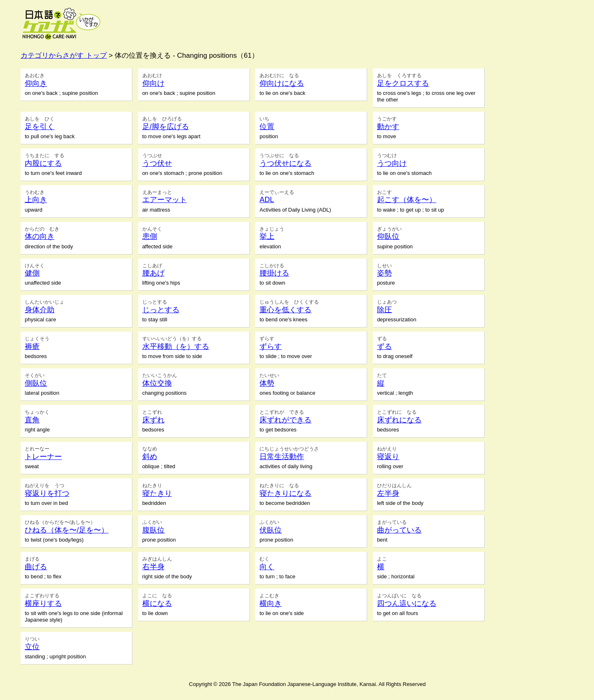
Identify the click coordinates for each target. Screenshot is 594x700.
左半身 (388, 493)
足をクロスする (403, 83)
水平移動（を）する (176, 346)
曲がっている (399, 530)
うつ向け (392, 163)
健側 (32, 273)
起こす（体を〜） (407, 200)
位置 (267, 127)
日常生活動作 (282, 457)
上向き (36, 200)
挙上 (267, 236)
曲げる (36, 567)
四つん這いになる (407, 603)
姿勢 (384, 273)
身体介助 (40, 310)
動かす (388, 127)
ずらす (271, 346)
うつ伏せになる (285, 163)
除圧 (384, 310)
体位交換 (157, 383)
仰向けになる (282, 83)
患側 (150, 236)
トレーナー (43, 457)
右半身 (153, 567)
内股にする (43, 163)
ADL (267, 200)
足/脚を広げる (166, 127)
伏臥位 (271, 530)
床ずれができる (285, 420)
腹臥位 (153, 530)
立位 (32, 647)
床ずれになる (399, 420)
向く (267, 567)
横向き (271, 603)
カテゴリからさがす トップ (64, 55)
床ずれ (153, 420)
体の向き (40, 236)
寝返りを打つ (47, 493)
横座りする (43, 603)
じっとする (161, 310)
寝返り (388, 457)
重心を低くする (285, 310)
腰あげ (153, 273)
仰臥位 (388, 236)
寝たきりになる (285, 493)
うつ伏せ (157, 163)
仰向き (36, 83)
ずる (384, 346)
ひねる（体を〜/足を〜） (67, 530)
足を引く (40, 127)
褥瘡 (32, 346)
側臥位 (36, 383)
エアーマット (165, 200)
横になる (157, 603)
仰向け (153, 83)
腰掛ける (274, 273)
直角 (32, 420)
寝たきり (157, 493)
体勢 (267, 383)
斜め (150, 457)
